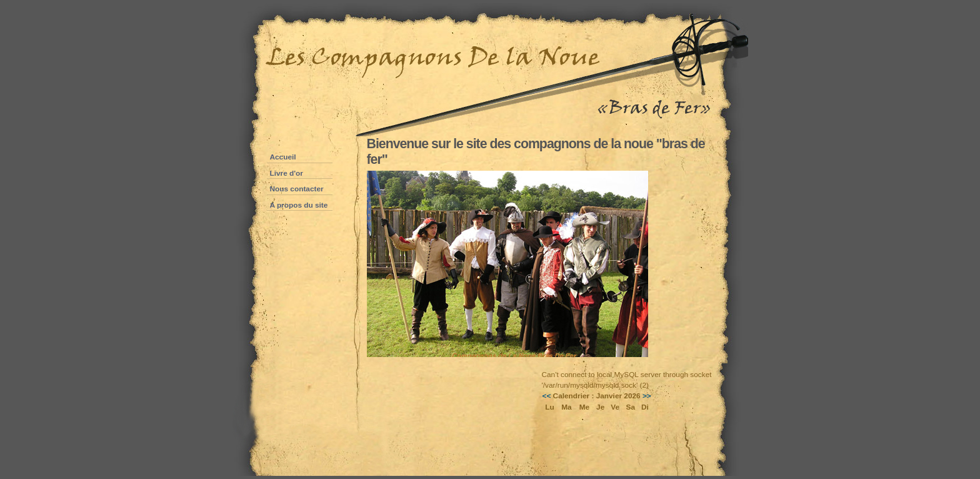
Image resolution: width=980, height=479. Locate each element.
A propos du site (299, 205)
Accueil (283, 157)
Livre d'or (287, 173)
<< (547, 396)
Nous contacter (297, 189)
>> (647, 396)
